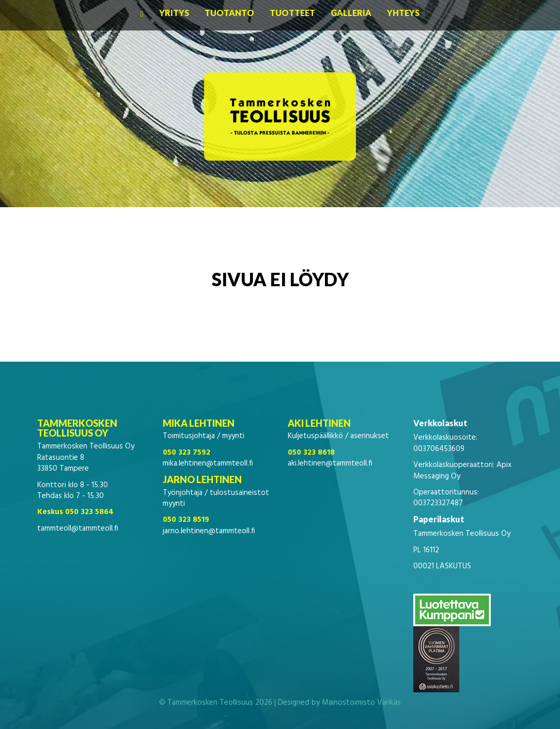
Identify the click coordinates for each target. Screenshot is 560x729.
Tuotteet (292, 13)
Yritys (174, 13)
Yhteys (403, 13)
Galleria (351, 13)
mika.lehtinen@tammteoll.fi (208, 463)
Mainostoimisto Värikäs (361, 703)
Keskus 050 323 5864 (75, 512)
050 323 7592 (186, 453)
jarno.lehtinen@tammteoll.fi (209, 531)
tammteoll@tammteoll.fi (78, 529)
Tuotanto (229, 13)
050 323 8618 (311, 453)
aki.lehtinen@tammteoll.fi (330, 463)
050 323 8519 (186, 520)
